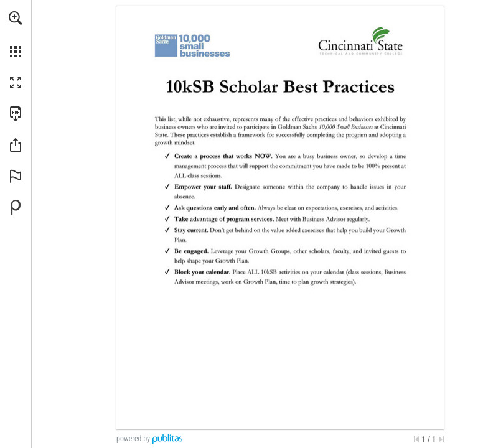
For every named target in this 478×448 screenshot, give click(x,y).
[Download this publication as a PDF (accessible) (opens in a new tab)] (16, 114)
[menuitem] (16, 34)
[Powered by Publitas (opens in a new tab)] (16, 207)
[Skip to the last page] (441, 439)
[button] (16, 18)
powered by (133, 439)
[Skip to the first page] (416, 439)
